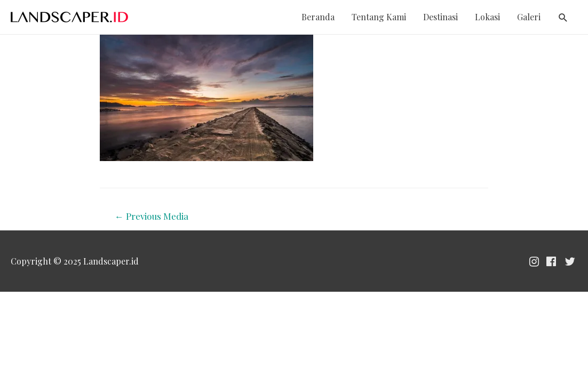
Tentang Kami (379, 17)
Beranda (318, 17)
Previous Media (152, 216)
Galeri (529, 17)
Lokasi (487, 17)
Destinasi (440, 17)
